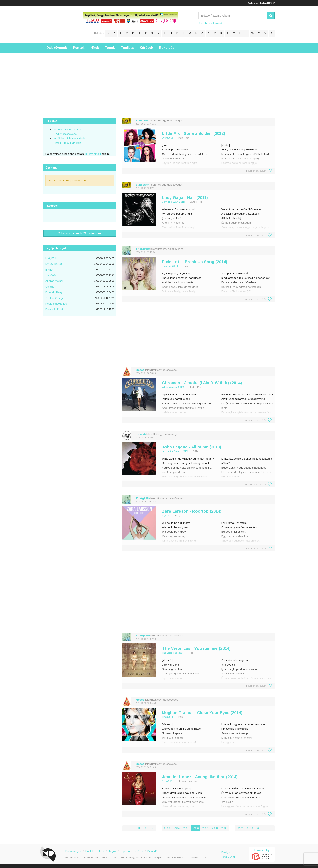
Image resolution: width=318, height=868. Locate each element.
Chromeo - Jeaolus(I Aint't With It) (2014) (202, 383)
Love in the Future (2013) (175, 451)
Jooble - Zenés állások (68, 129)
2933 (167, 828)
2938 (215, 828)
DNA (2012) (168, 138)
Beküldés (167, 48)
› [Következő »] (260, 828)
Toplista (127, 48)
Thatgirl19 (143, 249)
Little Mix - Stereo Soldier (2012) (194, 133)
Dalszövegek (57, 48)
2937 (205, 828)
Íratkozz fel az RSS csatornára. (80, 233)
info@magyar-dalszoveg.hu (146, 858)
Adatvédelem (175, 858)
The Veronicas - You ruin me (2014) (196, 648)
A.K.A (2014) (168, 781)
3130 (250, 828)
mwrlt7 (49, 270)
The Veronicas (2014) (173, 653)
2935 (186, 828)
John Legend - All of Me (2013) (192, 447)
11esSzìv (51, 275)
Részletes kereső (210, 23)
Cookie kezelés (197, 858)
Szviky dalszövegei (65, 134)
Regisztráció (267, 3)
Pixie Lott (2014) (170, 266)
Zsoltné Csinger (55, 298)
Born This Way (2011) (173, 202)
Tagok (110, 48)
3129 (241, 828)
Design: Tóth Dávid (228, 854)
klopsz (140, 370)
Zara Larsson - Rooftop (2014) (192, 511)
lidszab (141, 434)
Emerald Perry (54, 292)
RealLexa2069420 (56, 304)
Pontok (79, 48)
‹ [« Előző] (140, 828)
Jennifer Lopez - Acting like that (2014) (200, 777)
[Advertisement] (159, 81)
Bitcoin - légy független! (68, 143)
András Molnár (54, 281)
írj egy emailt (93, 154)
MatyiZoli (51, 258)
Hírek (95, 48)
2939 (224, 828)
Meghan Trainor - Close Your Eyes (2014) (202, 713)
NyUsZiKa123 (54, 264)
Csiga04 (50, 287)
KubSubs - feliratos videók (69, 138)
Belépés (252, 3)
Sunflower (142, 121)
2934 (177, 828)
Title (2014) (168, 717)
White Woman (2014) (173, 387)
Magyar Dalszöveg (60, 24)
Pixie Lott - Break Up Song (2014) (195, 262)
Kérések (146, 48)
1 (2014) (166, 515)
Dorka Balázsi (54, 309)
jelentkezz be (78, 180)
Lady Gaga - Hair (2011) (185, 198)
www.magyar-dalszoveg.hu (82, 858)
